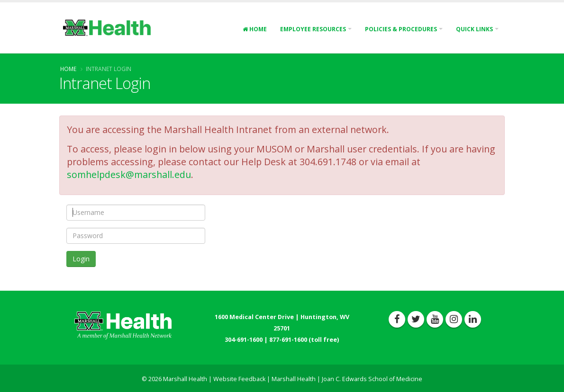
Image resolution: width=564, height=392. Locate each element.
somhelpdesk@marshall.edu (129, 174)
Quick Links (474, 29)
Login (81, 259)
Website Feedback (239, 379)
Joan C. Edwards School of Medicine (372, 379)
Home (255, 29)
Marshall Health (294, 379)
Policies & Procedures (401, 29)
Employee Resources (313, 29)
